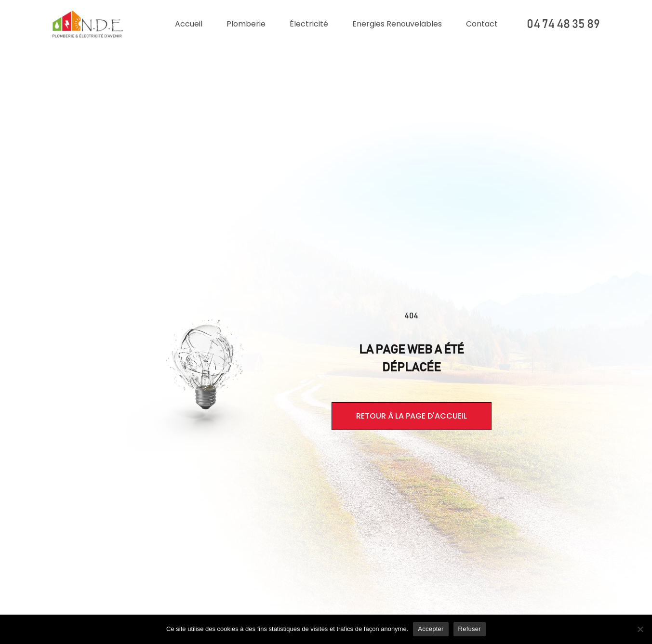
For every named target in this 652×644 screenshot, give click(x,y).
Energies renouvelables (397, 24)
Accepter (431, 629)
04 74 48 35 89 (563, 24)
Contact (482, 24)
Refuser (470, 629)
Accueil (189, 24)
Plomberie (246, 24)
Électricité (309, 24)
